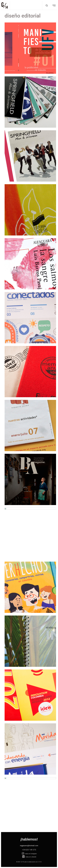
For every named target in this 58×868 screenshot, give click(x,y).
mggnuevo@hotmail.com (29, 846)
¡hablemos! (29, 839)
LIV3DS (40, 862)
